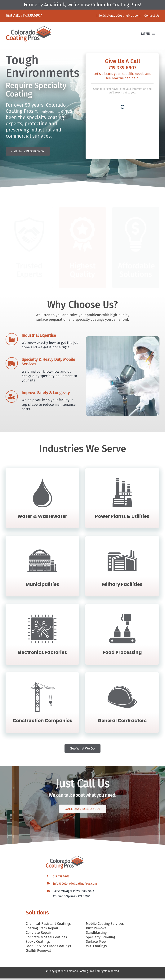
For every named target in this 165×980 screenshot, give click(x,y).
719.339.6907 (31, 15)
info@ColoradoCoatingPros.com (75, 885)
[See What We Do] (82, 750)
